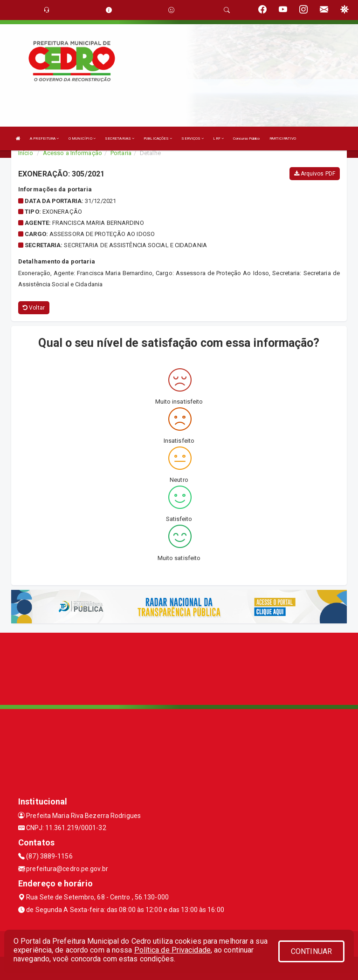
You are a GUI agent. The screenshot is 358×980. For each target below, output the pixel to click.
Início (26, 153)
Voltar (34, 308)
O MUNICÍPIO (82, 139)
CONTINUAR (311, 951)
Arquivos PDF (315, 174)
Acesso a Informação (72, 153)
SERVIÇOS (193, 139)
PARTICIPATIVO (283, 139)
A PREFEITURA (44, 139)
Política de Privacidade (172, 950)
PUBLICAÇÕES (158, 139)
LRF (218, 139)
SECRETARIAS (120, 139)
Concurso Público (247, 139)
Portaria (121, 153)
